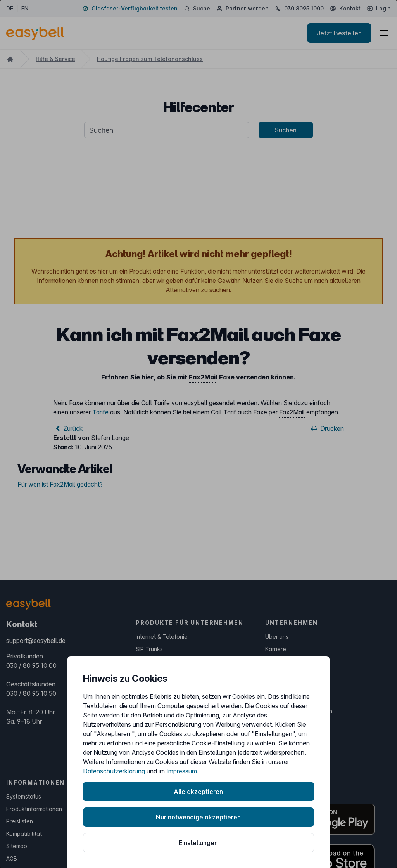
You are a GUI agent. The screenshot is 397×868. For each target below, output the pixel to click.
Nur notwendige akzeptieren (198, 817)
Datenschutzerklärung (114, 771)
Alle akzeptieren (198, 792)
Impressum (182, 771)
